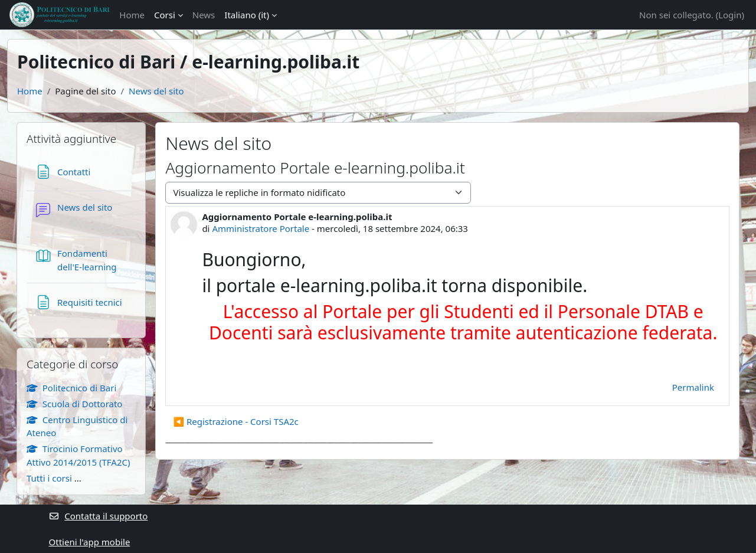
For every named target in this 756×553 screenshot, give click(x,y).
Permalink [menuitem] (693, 387)
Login (730, 15)
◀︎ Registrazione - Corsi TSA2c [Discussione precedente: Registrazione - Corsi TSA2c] (235, 421)
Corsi (165, 15)
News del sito (156, 91)
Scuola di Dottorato (74, 404)
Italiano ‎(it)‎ (247, 15)
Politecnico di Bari (71, 388)
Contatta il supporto (99, 516)
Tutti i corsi (49, 478)
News (204, 15)
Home (132, 15)
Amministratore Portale (261, 228)
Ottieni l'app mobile (90, 542)
